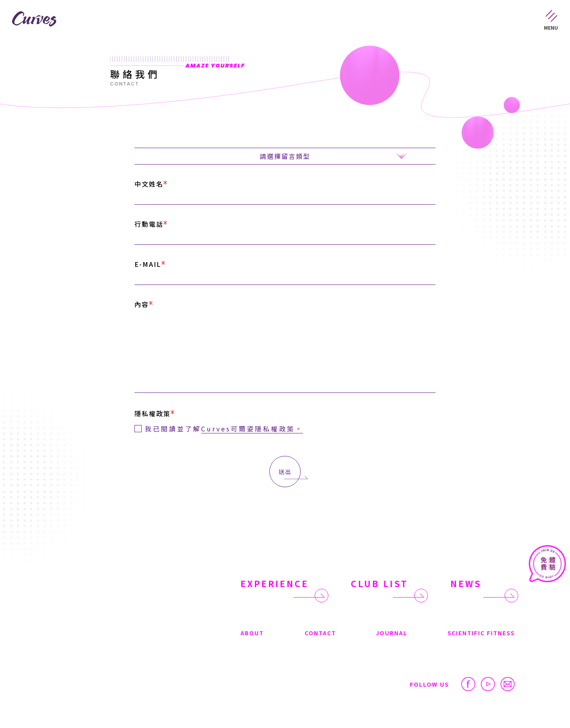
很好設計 (503, 708)
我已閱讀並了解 (224, 426)
